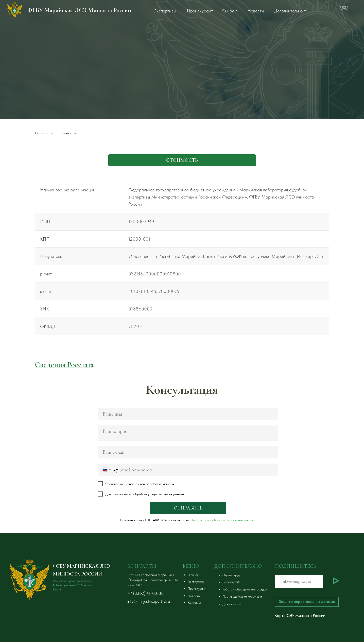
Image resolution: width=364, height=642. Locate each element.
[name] (188, 414)
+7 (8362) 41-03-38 (145, 593)
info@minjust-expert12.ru (149, 601)
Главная (42, 133)
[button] (255, 575)
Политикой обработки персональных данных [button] (223, 520)
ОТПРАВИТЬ (188, 508)
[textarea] (188, 433)
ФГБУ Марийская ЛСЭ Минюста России (79, 10)
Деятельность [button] (232, 604)
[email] (188, 452)
